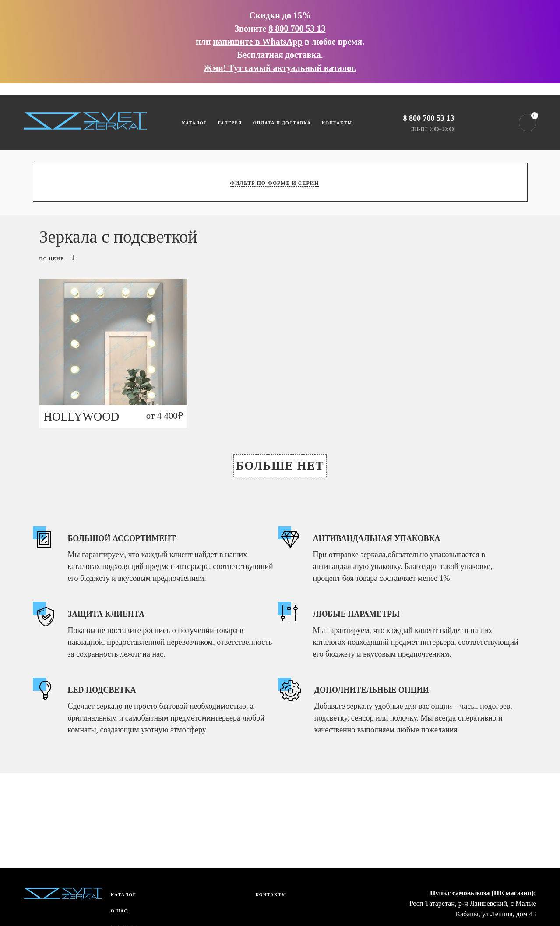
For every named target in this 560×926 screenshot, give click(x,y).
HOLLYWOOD (82, 417)
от (165, 416)
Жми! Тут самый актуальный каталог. (280, 68)
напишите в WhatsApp (257, 42)
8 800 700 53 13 (297, 28)
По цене (57, 258)
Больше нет (280, 466)
